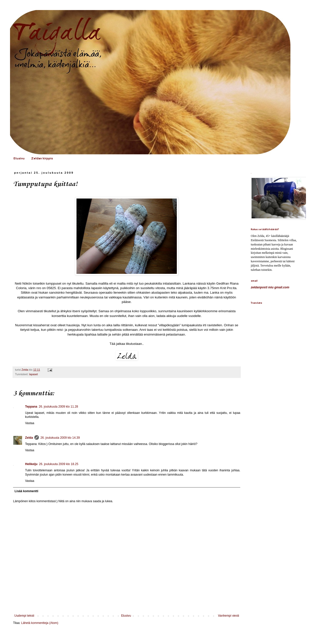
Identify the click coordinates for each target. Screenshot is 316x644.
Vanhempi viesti (228, 616)
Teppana (31, 407)
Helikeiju (31, 464)
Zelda (29, 438)
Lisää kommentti (26, 491)
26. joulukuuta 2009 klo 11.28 (58, 407)
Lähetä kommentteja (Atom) (40, 623)
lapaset (33, 374)
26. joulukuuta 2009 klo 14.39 (60, 438)
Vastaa (30, 423)
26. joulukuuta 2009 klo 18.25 (59, 464)
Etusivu (19, 158)
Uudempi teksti (24, 616)
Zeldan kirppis (42, 158)
